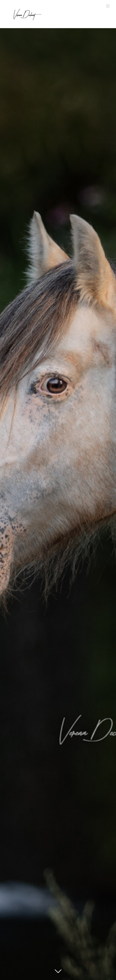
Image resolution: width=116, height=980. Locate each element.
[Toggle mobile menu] (108, 6)
